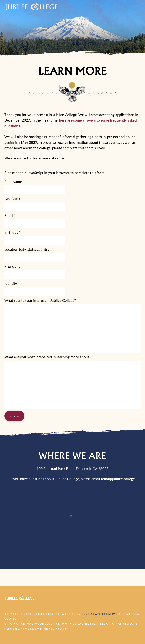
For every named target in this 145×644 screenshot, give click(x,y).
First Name (13, 182)
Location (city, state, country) (29, 249)
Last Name (13, 199)
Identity (11, 283)
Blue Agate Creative (100, 614)
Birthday (12, 232)
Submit (14, 416)
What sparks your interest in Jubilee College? (40, 300)
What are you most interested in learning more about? (47, 357)
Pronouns (12, 266)
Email (10, 216)
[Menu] (135, 5)
